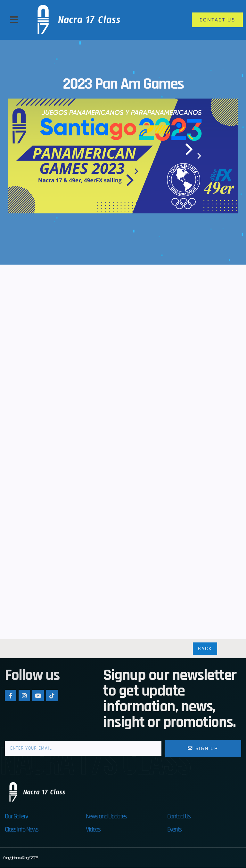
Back (205, 649)
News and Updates (106, 817)
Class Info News (21, 830)
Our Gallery (16, 817)
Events (174, 830)
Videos (93, 830)
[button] (14, 20)
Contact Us (179, 817)
